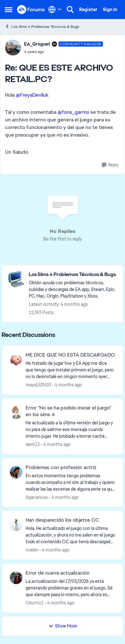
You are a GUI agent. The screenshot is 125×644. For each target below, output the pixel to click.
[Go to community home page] (31, 10)
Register (88, 10)
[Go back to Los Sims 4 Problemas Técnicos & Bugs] (73, 275)
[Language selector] (55, 10)
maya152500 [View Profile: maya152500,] (38, 385)
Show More (63, 626)
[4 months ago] (67, 385)
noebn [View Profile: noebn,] (32, 550)
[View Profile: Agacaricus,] (16, 472)
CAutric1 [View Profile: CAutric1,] (34, 603)
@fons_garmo (73, 112)
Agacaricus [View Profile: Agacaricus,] (37, 497)
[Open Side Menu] (9, 10)
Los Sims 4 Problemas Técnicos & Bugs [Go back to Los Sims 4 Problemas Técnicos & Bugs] (42, 26)
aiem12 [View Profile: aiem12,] (33, 444)
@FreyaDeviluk (32, 95)
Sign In (110, 10)
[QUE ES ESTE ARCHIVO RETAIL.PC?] (63, 52)
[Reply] (110, 165)
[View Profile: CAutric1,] (16, 578)
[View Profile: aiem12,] (16, 413)
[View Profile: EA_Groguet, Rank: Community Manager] (13, 48)
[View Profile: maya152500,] (16, 360)
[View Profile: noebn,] (16, 525)
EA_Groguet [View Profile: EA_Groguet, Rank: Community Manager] (37, 44)
